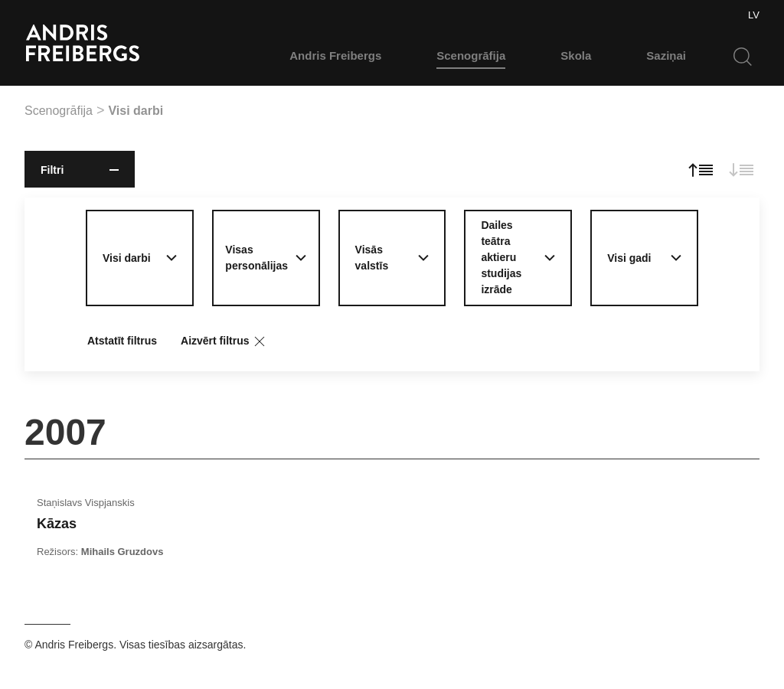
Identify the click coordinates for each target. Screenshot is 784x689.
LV (754, 15)
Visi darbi (136, 111)
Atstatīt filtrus (122, 341)
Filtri (80, 170)
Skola (576, 56)
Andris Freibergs (335, 56)
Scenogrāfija (471, 56)
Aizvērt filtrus (224, 341)
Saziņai (666, 56)
